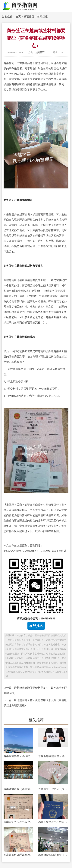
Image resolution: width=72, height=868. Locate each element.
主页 (18, 17)
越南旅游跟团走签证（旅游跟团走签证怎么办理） (53, 855)
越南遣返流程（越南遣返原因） (18, 789)
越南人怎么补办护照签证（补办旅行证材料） (53, 822)
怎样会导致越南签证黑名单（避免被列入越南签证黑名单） (53, 756)
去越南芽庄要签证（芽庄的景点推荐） (53, 789)
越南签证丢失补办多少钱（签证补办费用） (18, 822)
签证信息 (29, 17)
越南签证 (42, 17)
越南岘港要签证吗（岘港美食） (18, 756)
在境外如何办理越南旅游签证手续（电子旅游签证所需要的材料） (18, 855)
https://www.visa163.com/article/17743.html (27, 551)
